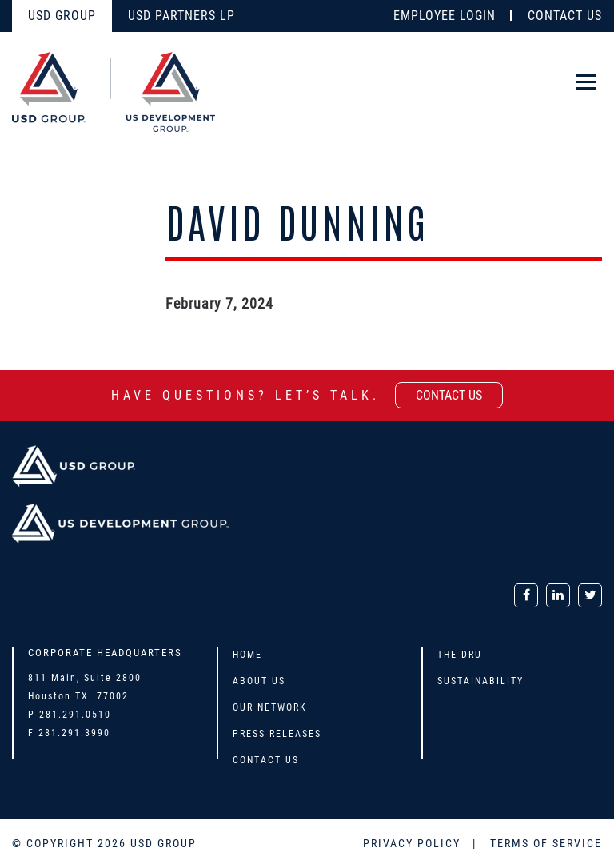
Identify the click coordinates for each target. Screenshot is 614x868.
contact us (449, 395)
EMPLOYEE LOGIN (445, 16)
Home (247, 655)
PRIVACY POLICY (414, 843)
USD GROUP (62, 16)
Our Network (270, 707)
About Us (259, 681)
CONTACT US (565, 16)
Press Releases (277, 734)
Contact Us (266, 760)
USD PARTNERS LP (181, 16)
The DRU (460, 655)
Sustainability (480, 681)
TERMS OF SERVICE (546, 843)
